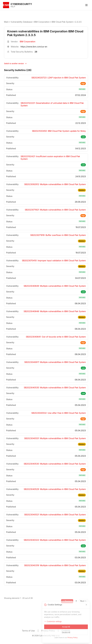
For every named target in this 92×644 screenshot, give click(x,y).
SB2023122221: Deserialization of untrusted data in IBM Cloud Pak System (52, 104)
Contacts (66, 631)
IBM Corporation (42, 22)
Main (6, 22)
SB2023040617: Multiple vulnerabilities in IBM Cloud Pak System (55, 362)
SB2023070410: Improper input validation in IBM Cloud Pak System (54, 261)
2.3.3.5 (78, 22)
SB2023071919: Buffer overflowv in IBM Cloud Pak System (58, 235)
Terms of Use (28, 631)
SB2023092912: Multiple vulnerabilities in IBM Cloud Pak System (55, 184)
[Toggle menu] (86, 5)
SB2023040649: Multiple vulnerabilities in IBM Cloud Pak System (55, 286)
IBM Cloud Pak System (62, 22)
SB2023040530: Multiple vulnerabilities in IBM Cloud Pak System (55, 464)
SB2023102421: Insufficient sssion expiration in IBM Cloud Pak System (50, 158)
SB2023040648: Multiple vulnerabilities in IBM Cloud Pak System (55, 311)
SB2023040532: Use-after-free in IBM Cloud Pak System (59, 413)
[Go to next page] (84, 601)
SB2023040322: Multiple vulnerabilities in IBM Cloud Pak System (55, 540)
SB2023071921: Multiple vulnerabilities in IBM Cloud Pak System (55, 210)
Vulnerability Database (21, 22)
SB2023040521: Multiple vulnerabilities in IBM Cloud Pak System (55, 515)
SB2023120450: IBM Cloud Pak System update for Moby (59, 131)
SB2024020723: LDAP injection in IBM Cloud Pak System (59, 78)
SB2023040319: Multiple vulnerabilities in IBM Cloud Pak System (55, 565)
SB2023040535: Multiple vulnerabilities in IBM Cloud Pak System (55, 388)
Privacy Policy (48, 631)
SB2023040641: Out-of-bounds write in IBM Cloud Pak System (56, 337)
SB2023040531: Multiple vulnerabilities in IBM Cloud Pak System (55, 438)
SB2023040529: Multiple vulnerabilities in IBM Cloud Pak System (55, 489)
